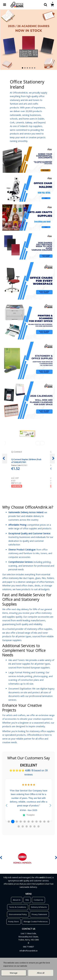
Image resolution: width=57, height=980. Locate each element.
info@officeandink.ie (28, 951)
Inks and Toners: (17, 660)
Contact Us (38, 900)
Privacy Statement (39, 914)
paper (10, 582)
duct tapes (29, 578)
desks (37, 586)
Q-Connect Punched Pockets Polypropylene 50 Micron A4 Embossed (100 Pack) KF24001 (25, 462)
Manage (14, 973)
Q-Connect (17, 452)
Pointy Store (13, 921)
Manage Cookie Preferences (36, 921)
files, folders (48, 578)
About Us (17, 900)
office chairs (27, 586)
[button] (7, 805)
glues (38, 578)
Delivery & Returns (39, 907)
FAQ (27, 900)
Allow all (41, 973)
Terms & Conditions (18, 907)
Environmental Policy (18, 914)
